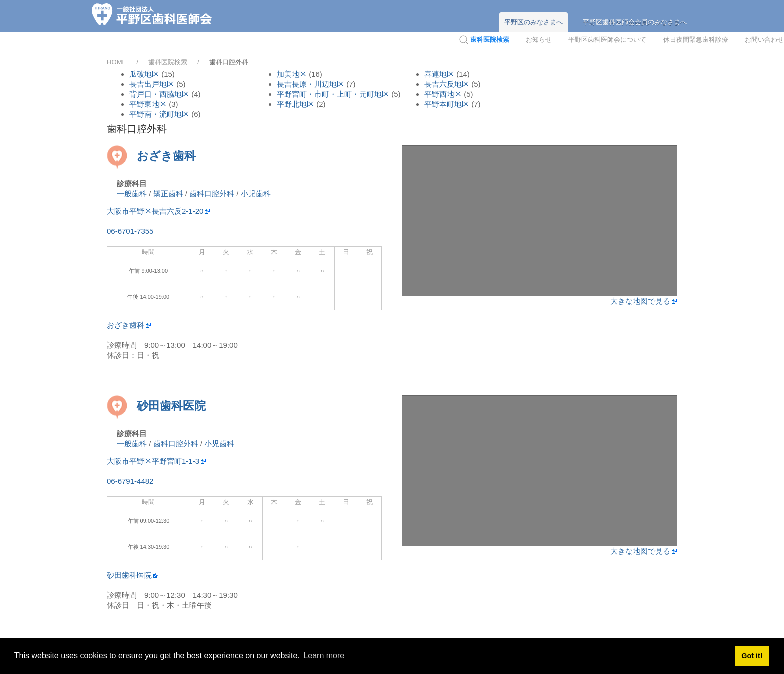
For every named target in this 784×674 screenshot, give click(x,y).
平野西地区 (443, 94)
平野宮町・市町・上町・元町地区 (334, 94)
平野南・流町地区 (160, 114)
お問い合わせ (764, 39)
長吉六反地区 (447, 84)
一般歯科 (132, 193)
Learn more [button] (324, 656)
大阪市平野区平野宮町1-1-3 (153, 461)
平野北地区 (297, 104)
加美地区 (292, 74)
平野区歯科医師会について (607, 39)
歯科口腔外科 (212, 193)
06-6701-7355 (130, 231)
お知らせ (539, 39)
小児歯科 (256, 193)
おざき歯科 (166, 156)
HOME (117, 62)
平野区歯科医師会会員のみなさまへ (635, 22)
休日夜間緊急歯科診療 (696, 39)
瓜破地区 (144, 74)
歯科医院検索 (168, 62)
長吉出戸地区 (152, 84)
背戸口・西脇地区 (160, 94)
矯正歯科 (168, 193)
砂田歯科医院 (171, 406)
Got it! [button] (752, 656)
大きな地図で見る (640, 301)
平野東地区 (149, 104)
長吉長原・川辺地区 (312, 84)
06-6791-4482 (130, 481)
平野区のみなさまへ (534, 22)
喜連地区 (439, 74)
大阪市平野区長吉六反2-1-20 (155, 211)
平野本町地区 (448, 104)
